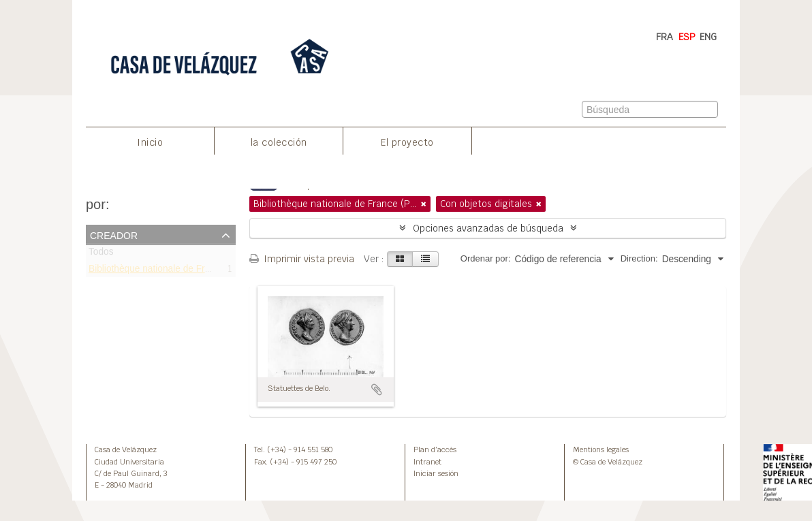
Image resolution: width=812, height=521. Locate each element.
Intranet (427, 462)
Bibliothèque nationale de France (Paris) (172, 271)
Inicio (150, 142)
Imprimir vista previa (302, 259)
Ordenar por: (486, 258)
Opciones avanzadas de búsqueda (488, 228)
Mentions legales (601, 449)
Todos (101, 254)
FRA (665, 37)
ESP (687, 37)
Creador (114, 234)
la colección (279, 142)
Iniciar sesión (436, 473)
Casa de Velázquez (126, 449)
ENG (708, 37)
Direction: (639, 258)
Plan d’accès (435, 449)
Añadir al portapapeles (377, 390)
